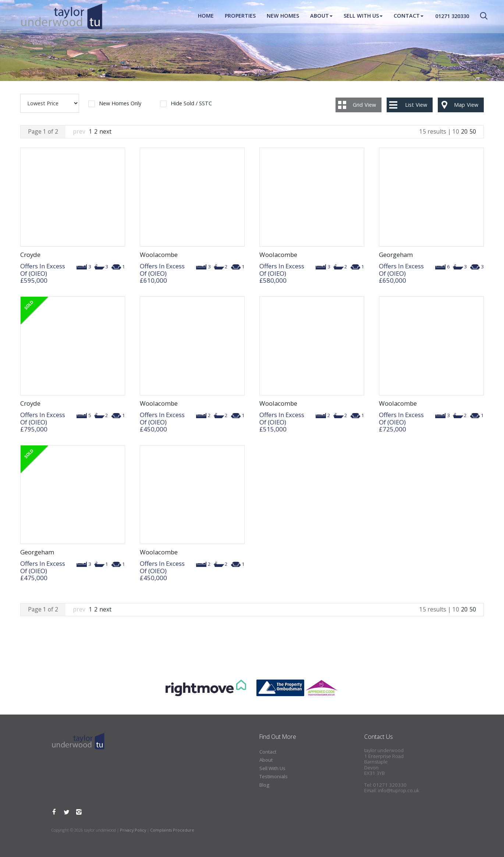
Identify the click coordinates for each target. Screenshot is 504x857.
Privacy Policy (133, 830)
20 (464, 131)
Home (206, 16)
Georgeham (396, 255)
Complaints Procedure (172, 830)
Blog (264, 785)
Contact (409, 16)
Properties (240, 16)
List (416, 105)
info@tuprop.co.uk (398, 790)
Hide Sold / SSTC (191, 104)
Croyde (30, 255)
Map (466, 105)
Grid (364, 105)
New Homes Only (120, 104)
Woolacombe (159, 255)
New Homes (283, 16)
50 (473, 131)
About (321, 16)
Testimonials (274, 776)
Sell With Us (363, 16)
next (105, 131)
